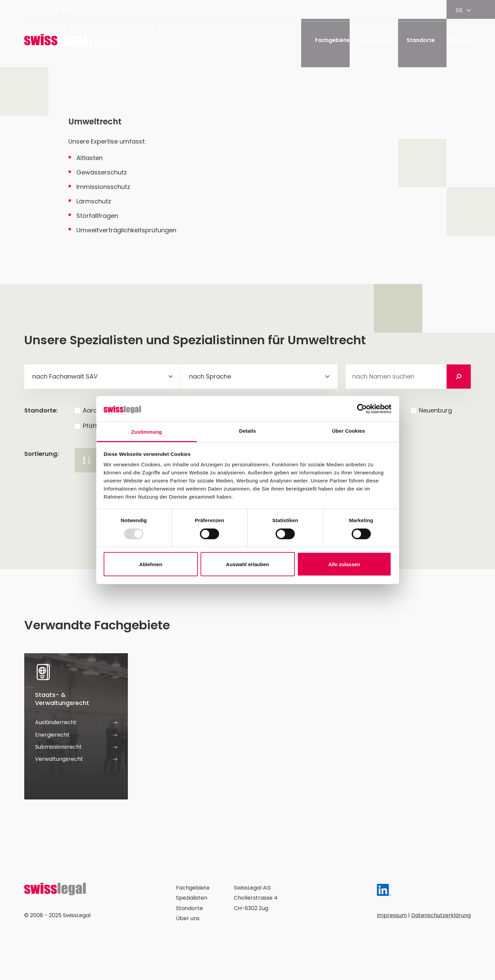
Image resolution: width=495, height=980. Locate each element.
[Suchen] (459, 377)
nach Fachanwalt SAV (65, 376)
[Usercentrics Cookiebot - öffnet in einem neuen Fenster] (362, 409)
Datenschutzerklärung (441, 915)
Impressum (392, 915)
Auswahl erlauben (247, 564)
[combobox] (102, 377)
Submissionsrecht (76, 747)
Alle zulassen (344, 564)
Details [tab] (248, 431)
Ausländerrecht (76, 722)
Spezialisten (378, 40)
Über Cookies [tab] (349, 431)
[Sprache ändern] (463, 10)
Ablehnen (151, 564)
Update (34, 10)
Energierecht (76, 735)
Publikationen (74, 10)
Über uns (459, 40)
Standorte (421, 40)
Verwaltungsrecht (76, 759)
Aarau (92, 410)
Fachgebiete (332, 40)
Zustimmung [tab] (147, 432)
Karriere (114, 10)
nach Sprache (210, 376)
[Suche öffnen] (440, 10)
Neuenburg (435, 410)
